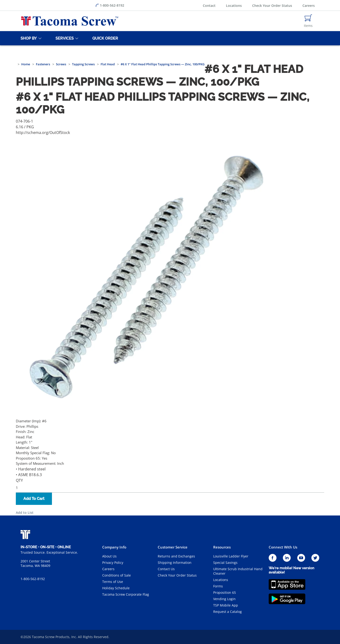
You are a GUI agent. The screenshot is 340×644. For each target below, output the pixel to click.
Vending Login (224, 599)
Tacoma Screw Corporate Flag (126, 594)
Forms (218, 586)
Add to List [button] (25, 513)
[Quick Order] (104, 38)
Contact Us (166, 569)
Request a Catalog (227, 612)
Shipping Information (175, 563)
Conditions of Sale (117, 575)
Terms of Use (113, 582)
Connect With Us (283, 547)
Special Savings (225, 563)
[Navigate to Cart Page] (308, 21)
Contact (209, 6)
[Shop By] (28, 38)
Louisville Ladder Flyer (231, 556)
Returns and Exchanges (176, 556)
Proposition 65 (225, 592)
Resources (222, 547)
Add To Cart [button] (34, 499)
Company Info (114, 547)
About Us (109, 556)
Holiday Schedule (116, 588)
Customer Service (173, 547)
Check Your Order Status (272, 6)
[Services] (64, 38)
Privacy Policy (113, 563)
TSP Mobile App (226, 605)
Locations (234, 6)
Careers (309, 6)
